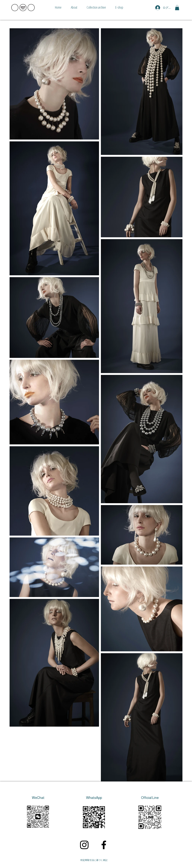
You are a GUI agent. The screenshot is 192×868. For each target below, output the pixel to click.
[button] (177, 8)
